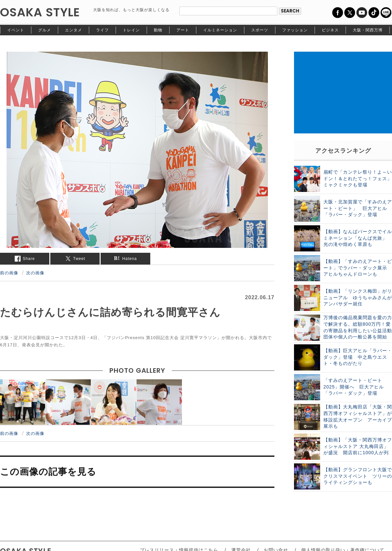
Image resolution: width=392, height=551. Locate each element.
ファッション (295, 30)
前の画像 (9, 273)
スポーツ (260, 30)
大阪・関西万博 (368, 30)
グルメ (45, 30)
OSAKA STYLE (40, 12)
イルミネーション (220, 30)
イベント (16, 30)
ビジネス (330, 30)
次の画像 (35, 273)
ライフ (102, 30)
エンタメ (73, 30)
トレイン (131, 30)
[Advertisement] (343, 93)
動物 (158, 30)
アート (183, 30)
